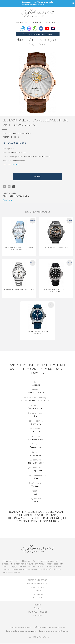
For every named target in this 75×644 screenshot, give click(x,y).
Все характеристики (10, 165)
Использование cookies (57, 628)
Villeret (29, 134)
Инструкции (37, 594)
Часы (20, 40)
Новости (37, 598)
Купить (38, 177)
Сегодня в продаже (38, 580)
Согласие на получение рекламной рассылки (54, 632)
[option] (37, 83)
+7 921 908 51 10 (53, 22)
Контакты (37, 22)
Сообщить (8, 201)
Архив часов (37, 587)
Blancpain (21, 134)
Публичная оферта (40, 628)
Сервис (42, 45)
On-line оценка (21, 22)
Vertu (32, 40)
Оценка (37, 609)
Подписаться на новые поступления (37, 34)
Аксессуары (50, 40)
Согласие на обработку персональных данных (21, 632)
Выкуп (32, 45)
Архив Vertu (37, 591)
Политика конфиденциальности (21, 628)
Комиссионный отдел (37, 584)
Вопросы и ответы (38, 612)
